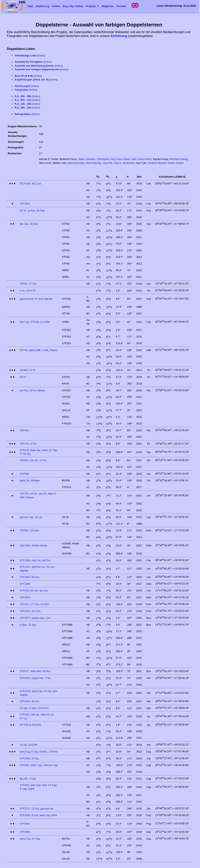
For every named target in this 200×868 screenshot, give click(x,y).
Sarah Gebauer (87, 159)
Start (30, 6)
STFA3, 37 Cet (28, 284)
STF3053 (25, 204)
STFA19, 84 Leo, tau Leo (34, 591)
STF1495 (25, 584)
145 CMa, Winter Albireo (33, 545)
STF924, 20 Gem (29, 530)
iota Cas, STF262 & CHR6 (35, 322)
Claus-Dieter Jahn (126, 159)
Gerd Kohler (145, 159)
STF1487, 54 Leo (29, 577)
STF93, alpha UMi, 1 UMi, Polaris (39, 350)
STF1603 (25, 597)
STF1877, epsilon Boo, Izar (35, 618)
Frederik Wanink (157, 163)
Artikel (56, 6)
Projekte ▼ (92, 6)
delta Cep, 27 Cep (30, 839)
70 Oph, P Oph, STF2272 (34, 708)
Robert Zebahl (175, 163)
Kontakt (121, 6)
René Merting (93, 163)
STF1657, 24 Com (30, 611)
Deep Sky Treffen (73, 6)
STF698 (24, 474)
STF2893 (25, 832)
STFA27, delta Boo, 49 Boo (35, 671)
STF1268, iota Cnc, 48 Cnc (35, 560)
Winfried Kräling (179, 159)
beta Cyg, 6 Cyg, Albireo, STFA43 (39, 752)
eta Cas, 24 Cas (29, 224)
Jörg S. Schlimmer (124, 163)
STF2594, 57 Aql (29, 758)
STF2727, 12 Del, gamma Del (37, 809)
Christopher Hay (106, 159)
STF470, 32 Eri (28, 444)
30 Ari (23, 377)
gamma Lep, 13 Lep (31, 517)
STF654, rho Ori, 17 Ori (33, 460)
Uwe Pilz (108, 163)
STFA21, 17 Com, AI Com (34, 604)
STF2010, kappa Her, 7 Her (35, 678)
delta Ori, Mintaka (30, 480)
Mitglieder (108, 6)
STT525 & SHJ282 (30, 725)
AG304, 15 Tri (28, 370)
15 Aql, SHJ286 (29, 745)
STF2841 (25, 824)
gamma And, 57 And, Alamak (36, 299)
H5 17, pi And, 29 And (32, 211)
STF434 (24, 430)
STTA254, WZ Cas (30, 184)
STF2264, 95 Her (29, 701)
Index (41, 55)
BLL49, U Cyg (28, 779)
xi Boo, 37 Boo (28, 625)
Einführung (42, 6)
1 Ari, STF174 (27, 291)
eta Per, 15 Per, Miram (32, 390)
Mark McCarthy (76, 163)
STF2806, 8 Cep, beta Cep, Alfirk (38, 815)
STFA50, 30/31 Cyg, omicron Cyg (39, 765)
